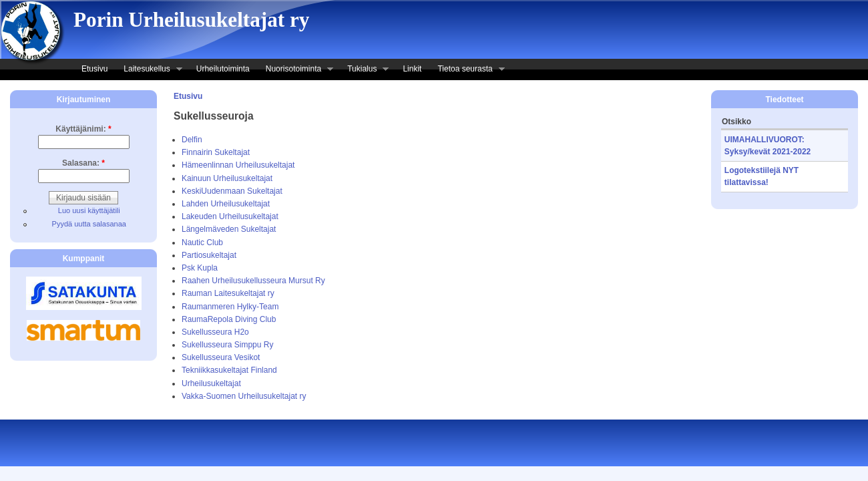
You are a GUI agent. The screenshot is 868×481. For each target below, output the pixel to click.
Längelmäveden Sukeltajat (229, 229)
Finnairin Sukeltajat (216, 152)
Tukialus (364, 70)
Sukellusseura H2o (215, 332)
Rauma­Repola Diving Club (229, 319)
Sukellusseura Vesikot (221, 357)
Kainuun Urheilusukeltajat (227, 178)
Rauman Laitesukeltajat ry (228, 293)
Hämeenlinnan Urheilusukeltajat (238, 165)
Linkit (412, 69)
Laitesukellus (149, 70)
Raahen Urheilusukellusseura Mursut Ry (253, 281)
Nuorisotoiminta (295, 70)
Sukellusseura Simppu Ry (227, 345)
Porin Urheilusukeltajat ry (191, 20)
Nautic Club (202, 243)
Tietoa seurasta (467, 70)
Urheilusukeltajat (211, 383)
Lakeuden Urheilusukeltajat (230, 216)
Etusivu (94, 69)
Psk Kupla (200, 268)
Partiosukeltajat (209, 255)
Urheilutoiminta (223, 69)
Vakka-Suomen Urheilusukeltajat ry (244, 396)
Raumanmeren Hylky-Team (230, 307)
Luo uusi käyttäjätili (89, 210)
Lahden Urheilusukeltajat (226, 204)
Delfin (192, 140)
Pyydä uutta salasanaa (89, 224)
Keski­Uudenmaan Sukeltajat (232, 191)
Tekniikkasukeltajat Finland (229, 370)
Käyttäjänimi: (83, 129)
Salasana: (83, 163)
